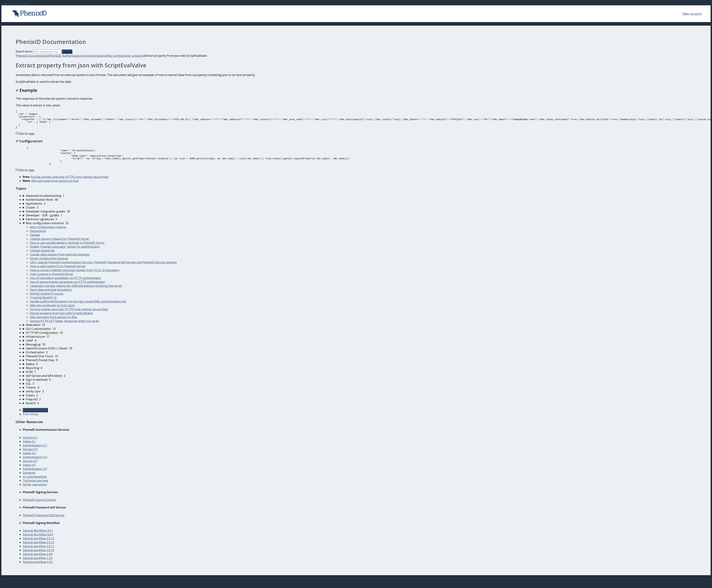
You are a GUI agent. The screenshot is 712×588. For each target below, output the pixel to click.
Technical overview (35, 488)
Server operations (35, 492)
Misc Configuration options (48, 234)
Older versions (692, 14)
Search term (24, 51)
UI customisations (35, 484)
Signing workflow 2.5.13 (38, 546)
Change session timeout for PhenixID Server (60, 246)
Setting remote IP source (47, 301)
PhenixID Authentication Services (71, 56)
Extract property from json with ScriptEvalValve (61, 321)
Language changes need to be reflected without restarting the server (76, 293)
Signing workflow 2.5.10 (38, 558)
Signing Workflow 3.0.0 (38, 542)
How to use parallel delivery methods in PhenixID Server (67, 250)
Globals (35, 242)
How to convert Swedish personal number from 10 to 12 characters (75, 278)
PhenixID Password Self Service (44, 523)
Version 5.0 (30, 457)
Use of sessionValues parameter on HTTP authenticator (68, 289)
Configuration (29, 145)
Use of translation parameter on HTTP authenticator (65, 285)
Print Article (31, 422)
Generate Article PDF (35, 418)
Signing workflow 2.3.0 (38, 565)
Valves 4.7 (29, 472)
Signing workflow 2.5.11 (38, 554)
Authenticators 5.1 (35, 453)
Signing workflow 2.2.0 (38, 569)
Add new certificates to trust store (52, 313)
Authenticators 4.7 (35, 476)
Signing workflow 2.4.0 (38, 561)
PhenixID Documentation (32, 56)
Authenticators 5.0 (35, 465)
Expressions (38, 238)
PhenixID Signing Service (39, 507)
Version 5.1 (30, 445)
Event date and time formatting (51, 297)
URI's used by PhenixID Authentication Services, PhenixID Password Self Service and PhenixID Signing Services (103, 270)
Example (26, 90)
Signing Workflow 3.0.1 (38, 538)
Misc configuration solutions (125, 56)
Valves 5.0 (29, 461)
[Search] (47, 52)
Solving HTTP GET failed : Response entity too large (64, 328)
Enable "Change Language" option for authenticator (65, 254)
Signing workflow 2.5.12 (38, 550)
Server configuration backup (49, 266)
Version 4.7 (30, 468)
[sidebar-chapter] (360, 203)
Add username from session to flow (55, 188)
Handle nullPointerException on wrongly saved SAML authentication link (78, 309)
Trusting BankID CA (43, 305)
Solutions (100, 56)
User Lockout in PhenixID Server (52, 281)
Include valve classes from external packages (60, 262)
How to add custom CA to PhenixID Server (58, 274)
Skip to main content (15, 3)
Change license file (42, 258)
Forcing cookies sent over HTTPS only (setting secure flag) (70, 184)
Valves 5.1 (29, 449)
